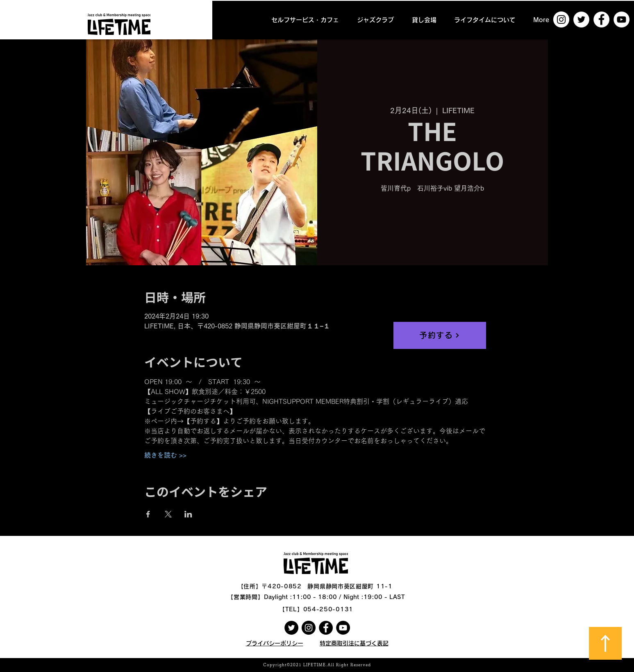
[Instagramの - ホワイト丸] (561, 19)
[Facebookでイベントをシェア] (148, 514)
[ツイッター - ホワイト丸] (581, 19)
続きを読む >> (165, 455)
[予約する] (440, 335)
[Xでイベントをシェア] (168, 514)
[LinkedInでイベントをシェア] (188, 514)
